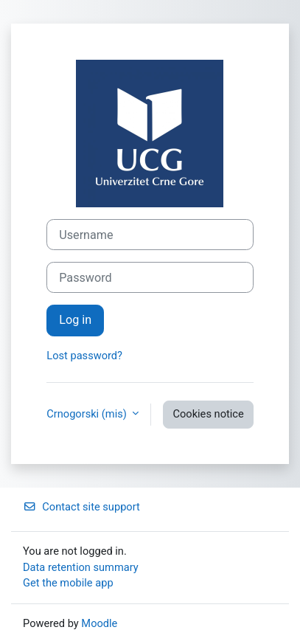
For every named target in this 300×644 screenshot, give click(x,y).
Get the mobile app (68, 583)
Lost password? (84, 356)
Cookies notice (208, 414)
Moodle (99, 623)
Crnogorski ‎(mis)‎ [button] (88, 414)
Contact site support (81, 507)
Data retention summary (81, 567)
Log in (75, 320)
